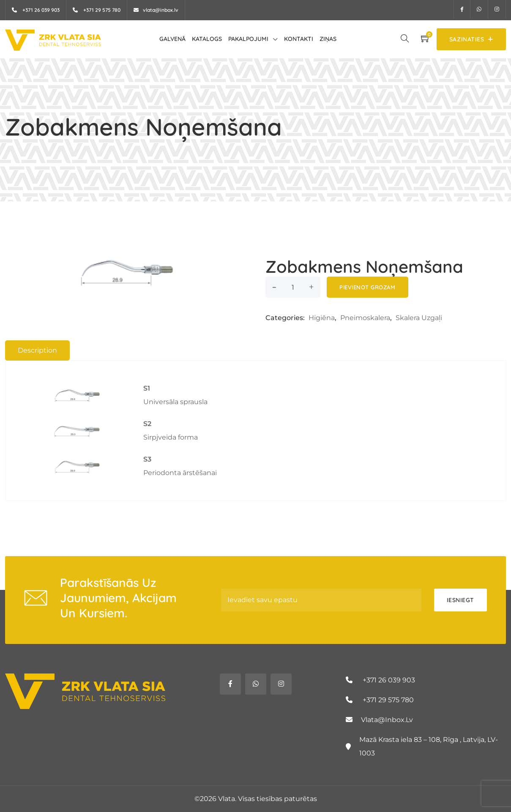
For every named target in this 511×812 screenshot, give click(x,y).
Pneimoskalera (365, 318)
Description (37, 350)
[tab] (37, 350)
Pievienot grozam (367, 287)
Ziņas (328, 39)
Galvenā (172, 39)
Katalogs (207, 39)
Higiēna (322, 318)
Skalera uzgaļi (419, 318)
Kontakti (299, 39)
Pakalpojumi (248, 39)
